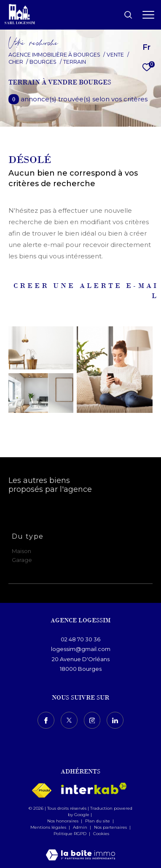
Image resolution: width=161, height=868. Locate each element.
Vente (115, 55)
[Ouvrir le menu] (148, 15)
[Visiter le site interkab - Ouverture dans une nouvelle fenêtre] (94, 788)
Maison (21, 551)
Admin (81, 827)
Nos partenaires (111, 827)
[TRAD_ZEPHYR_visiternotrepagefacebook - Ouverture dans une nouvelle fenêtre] (46, 720)
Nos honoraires (63, 821)
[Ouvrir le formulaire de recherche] (128, 15)
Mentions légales (49, 827)
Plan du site (98, 821)
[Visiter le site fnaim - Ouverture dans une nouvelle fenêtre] (42, 791)
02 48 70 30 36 (80, 639)
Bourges (43, 62)
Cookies (101, 834)
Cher (16, 62)
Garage (22, 560)
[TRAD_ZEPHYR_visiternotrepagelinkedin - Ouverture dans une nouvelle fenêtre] (115, 720)
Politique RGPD (70, 834)
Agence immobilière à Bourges (54, 55)
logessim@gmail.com (81, 649)
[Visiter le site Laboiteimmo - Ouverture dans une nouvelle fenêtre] (80, 849)
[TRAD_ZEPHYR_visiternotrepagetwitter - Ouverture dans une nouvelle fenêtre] (69, 720)
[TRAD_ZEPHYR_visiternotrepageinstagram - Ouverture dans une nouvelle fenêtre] (92, 720)
